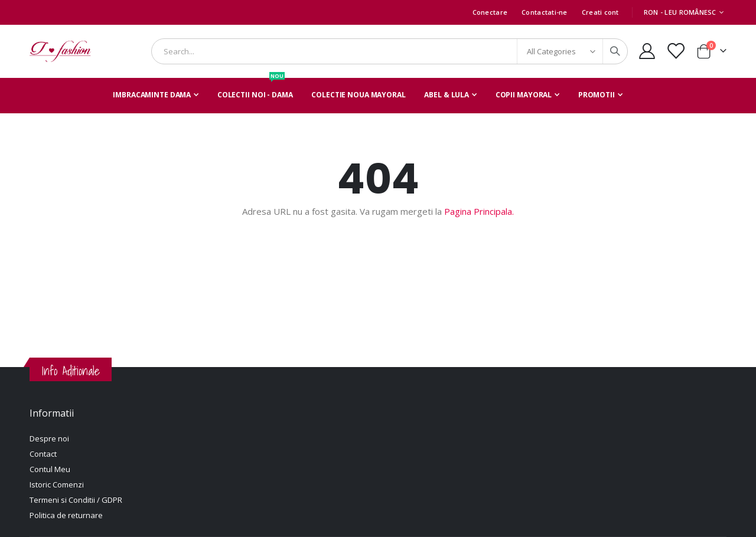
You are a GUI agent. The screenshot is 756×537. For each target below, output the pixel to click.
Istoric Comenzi (57, 484)
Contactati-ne (545, 12)
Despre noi (49, 438)
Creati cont (600, 12)
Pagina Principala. (479, 211)
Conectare (490, 12)
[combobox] (390, 51)
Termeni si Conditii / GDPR (76, 500)
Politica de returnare (66, 515)
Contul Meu (50, 469)
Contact (43, 454)
